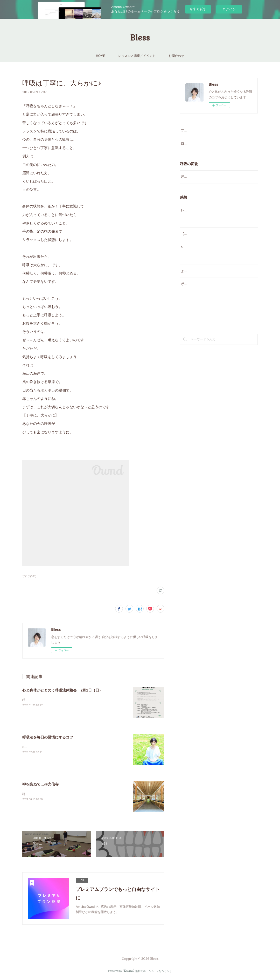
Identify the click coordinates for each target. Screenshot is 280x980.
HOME (101, 56)
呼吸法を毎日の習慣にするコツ (48, 737)
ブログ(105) (29, 576)
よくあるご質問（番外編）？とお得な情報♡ (212, 277)
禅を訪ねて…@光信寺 (40, 784)
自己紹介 (187, 143)
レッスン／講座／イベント (137, 56)
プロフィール (190, 130)
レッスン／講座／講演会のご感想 (204, 210)
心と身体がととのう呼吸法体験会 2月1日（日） (62, 690)
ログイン (229, 9)
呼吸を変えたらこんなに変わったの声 (207, 177)
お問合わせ (176, 56)
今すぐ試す (198, 9)
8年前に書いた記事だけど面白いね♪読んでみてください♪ (62, 747)
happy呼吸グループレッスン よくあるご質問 (213, 253)
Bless (140, 38)
